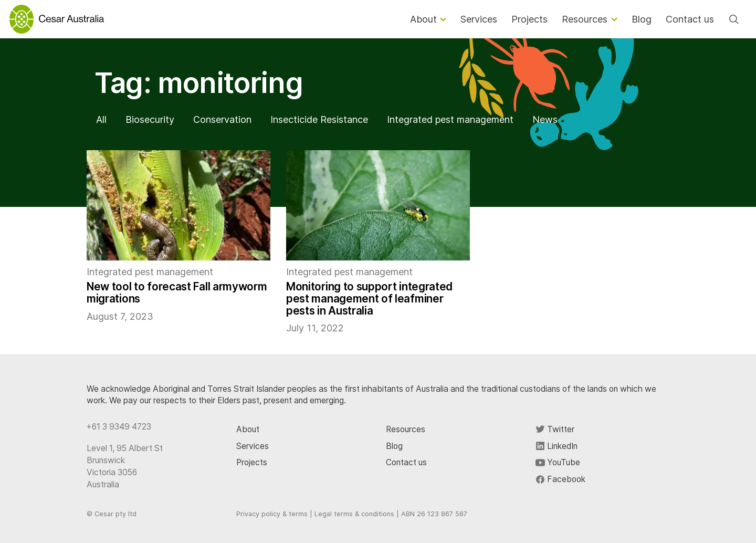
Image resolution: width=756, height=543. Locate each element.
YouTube (558, 462)
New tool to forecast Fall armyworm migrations (177, 293)
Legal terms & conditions (354, 514)
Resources (406, 429)
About (248, 429)
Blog (394, 446)
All (101, 119)
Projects (252, 462)
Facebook (560, 479)
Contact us (406, 462)
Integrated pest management (450, 119)
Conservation (222, 119)
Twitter (555, 429)
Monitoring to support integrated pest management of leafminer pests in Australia (369, 299)
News (545, 119)
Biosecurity (150, 119)
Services (253, 446)
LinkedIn (556, 446)
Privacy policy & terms (272, 514)
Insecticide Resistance (319, 119)
